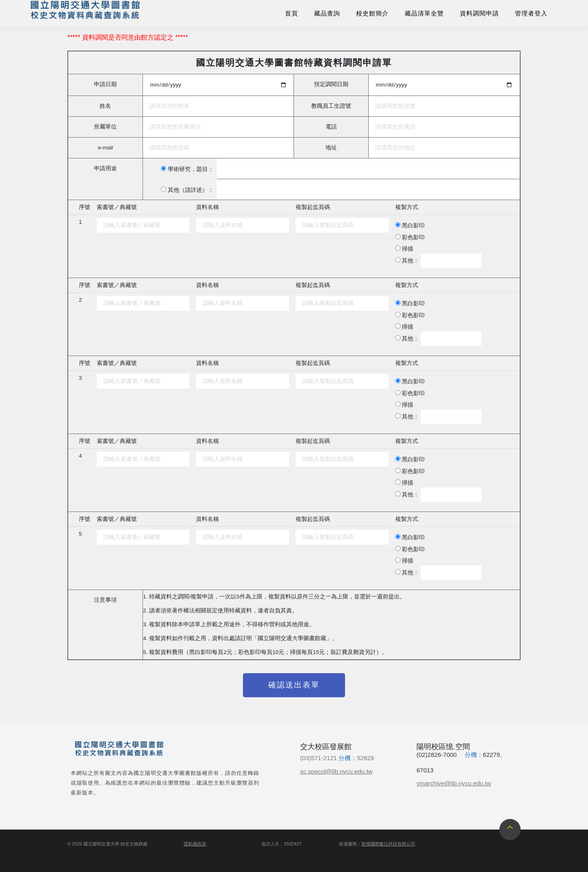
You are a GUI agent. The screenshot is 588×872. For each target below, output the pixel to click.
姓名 (105, 106)
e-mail (106, 148)
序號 (85, 207)
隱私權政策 (195, 844)
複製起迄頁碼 (313, 207)
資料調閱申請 (479, 13)
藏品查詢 (327, 13)
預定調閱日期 (331, 84)
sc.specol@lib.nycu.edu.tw (336, 771)
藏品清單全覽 (424, 13)
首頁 (292, 13)
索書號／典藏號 (117, 207)
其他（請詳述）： (191, 190)
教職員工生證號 (331, 106)
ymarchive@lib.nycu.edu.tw (454, 783)
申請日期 (105, 84)
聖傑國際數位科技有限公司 (388, 844)
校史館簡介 (372, 13)
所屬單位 (105, 127)
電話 (331, 127)
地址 (331, 148)
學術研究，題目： (191, 169)
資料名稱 (207, 207)
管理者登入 (531, 13)
